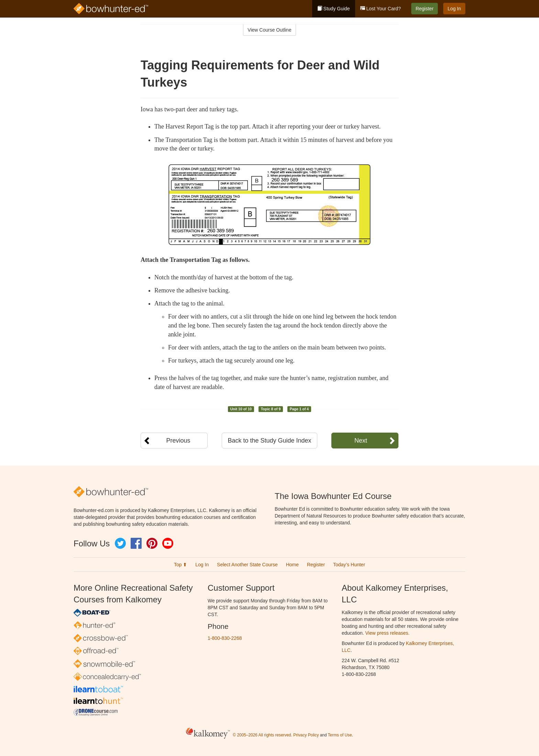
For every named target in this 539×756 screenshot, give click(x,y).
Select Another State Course (247, 565)
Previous (178, 441)
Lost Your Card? (381, 9)
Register (425, 9)
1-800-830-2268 (225, 638)
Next (361, 441)
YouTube (168, 543)
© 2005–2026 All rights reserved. (262, 735)
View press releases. (388, 633)
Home (292, 565)
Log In (454, 9)
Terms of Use (340, 735)
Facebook (136, 543)
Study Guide (334, 9)
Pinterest (152, 543)
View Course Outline (269, 30)
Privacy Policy (306, 735)
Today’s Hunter (349, 565)
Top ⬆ (180, 565)
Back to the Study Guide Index (269, 441)
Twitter (120, 543)
